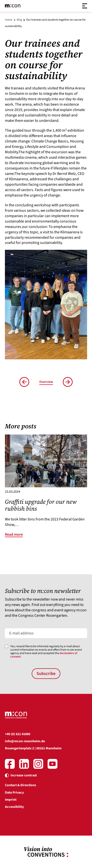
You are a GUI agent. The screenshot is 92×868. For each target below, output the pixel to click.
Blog (19, 20)
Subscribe (46, 674)
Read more (14, 534)
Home (9, 20)
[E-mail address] (46, 633)
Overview (46, 382)
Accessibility (14, 807)
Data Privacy (14, 793)
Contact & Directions (20, 785)
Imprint (11, 800)
